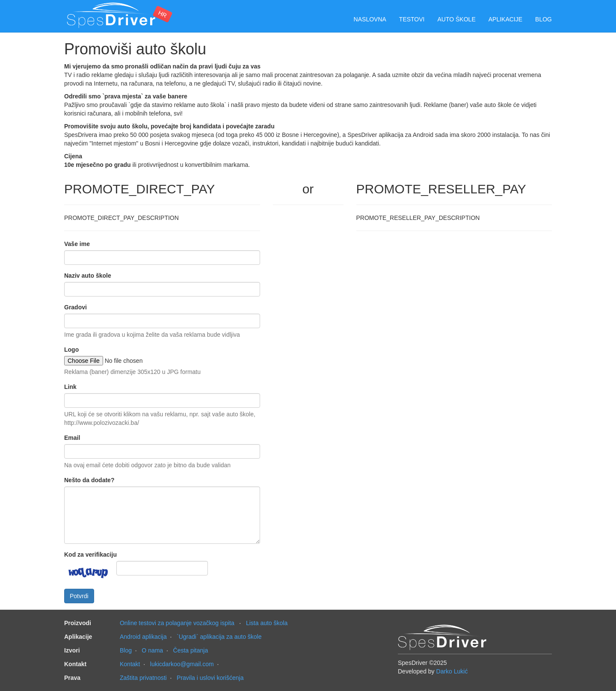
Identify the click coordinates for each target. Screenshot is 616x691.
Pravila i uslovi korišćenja (210, 678)
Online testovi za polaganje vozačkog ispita (177, 623)
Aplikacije (505, 19)
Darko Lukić (452, 671)
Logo (71, 350)
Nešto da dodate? (89, 480)
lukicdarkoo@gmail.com (182, 664)
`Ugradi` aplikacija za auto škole (219, 637)
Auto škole (457, 19)
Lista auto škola (267, 623)
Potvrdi (79, 596)
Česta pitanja (191, 650)
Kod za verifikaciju (90, 555)
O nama (152, 650)
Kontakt (130, 664)
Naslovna (370, 19)
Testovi (412, 19)
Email (72, 438)
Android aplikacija (143, 637)
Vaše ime (77, 244)
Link (70, 387)
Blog (543, 19)
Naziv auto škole (88, 276)
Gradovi (76, 307)
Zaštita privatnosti (143, 678)
